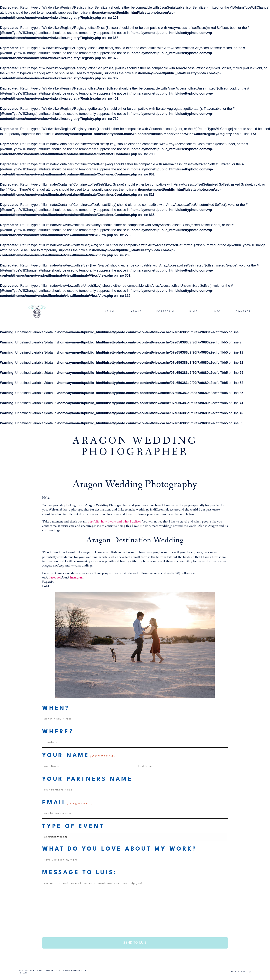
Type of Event (73, 826)
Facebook (55, 578)
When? (56, 708)
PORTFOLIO (166, 311)
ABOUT (136, 311)
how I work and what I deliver (121, 522)
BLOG (194, 311)
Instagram (77, 578)
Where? (58, 732)
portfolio (94, 522)
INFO (217, 311)
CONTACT (243, 311)
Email (68, 803)
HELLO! (110, 311)
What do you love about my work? (120, 849)
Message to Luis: (79, 873)
